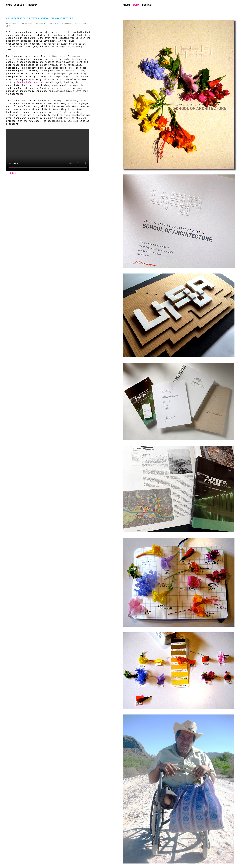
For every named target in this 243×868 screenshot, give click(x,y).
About (126, 5)
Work (136, 5)
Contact (147, 5)
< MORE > (11, 173)
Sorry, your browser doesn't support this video (48, 150)
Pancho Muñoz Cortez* (30, 82)
